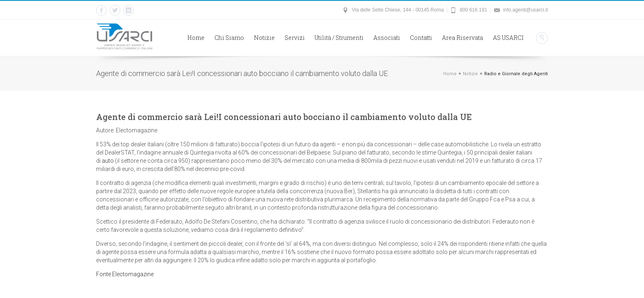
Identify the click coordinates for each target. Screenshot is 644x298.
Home (196, 38)
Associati (387, 38)
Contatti (421, 38)
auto (108, 161)
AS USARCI (508, 38)
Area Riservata (462, 38)
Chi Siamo (229, 38)
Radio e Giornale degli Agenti (516, 74)
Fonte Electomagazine (125, 274)
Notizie (264, 38)
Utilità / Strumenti (339, 38)
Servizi (295, 38)
